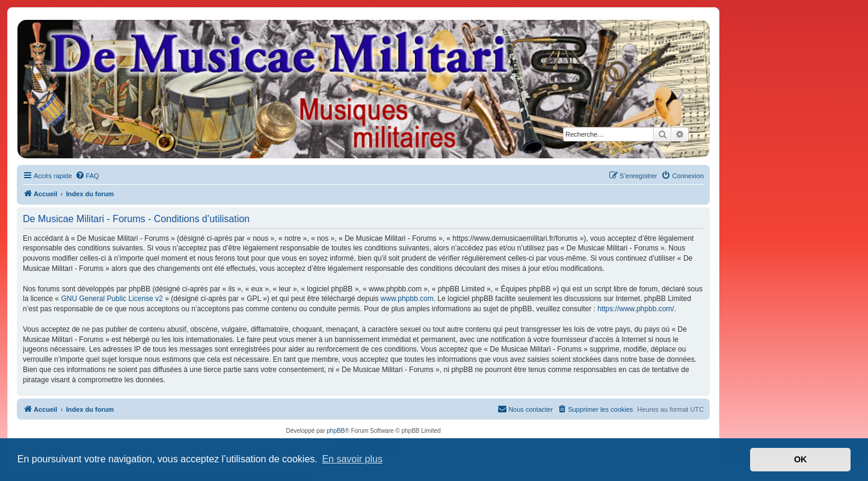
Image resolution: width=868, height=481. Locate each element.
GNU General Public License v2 (112, 299)
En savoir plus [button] (352, 459)
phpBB (336, 431)
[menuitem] (87, 176)
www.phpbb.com (407, 299)
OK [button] (801, 459)
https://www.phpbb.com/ (636, 309)
